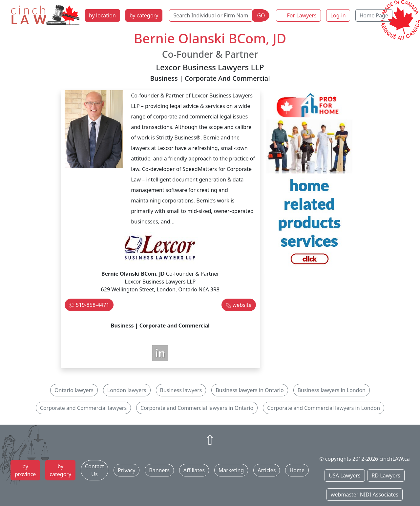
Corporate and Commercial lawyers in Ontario (197, 408)
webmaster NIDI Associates (365, 495)
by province (25, 470)
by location (102, 15)
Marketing (231, 470)
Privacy (126, 470)
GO (261, 15)
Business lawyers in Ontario (250, 390)
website (242, 305)
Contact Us (94, 470)
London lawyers (127, 390)
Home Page (374, 15)
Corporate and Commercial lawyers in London (324, 408)
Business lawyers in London (332, 390)
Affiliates (194, 470)
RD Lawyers (386, 475)
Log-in (338, 15)
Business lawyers (181, 390)
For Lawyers (302, 15)
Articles (267, 470)
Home (297, 470)
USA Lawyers (345, 475)
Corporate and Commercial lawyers (83, 408)
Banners (159, 470)
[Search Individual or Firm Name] (211, 15)
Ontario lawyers (74, 390)
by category (144, 15)
